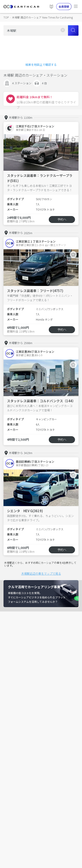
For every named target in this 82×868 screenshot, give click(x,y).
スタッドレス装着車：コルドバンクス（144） (41, 401)
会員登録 (64, 6)
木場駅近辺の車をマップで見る (41, 573)
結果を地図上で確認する (41, 65)
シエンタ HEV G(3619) (25, 511)
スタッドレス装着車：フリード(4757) (35, 291)
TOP (6, 17)
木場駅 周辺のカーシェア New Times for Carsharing (42, 17)
